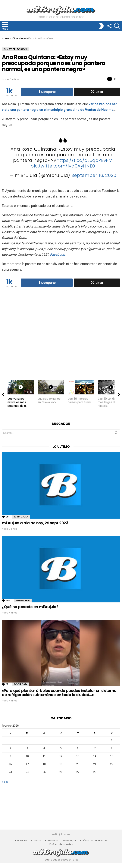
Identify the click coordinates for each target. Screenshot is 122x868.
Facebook (57, 254)
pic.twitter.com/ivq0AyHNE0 (63, 166)
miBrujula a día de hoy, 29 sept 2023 (35, 523)
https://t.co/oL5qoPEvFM (84, 160)
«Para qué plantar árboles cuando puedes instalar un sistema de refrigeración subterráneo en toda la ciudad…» (59, 693)
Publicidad (52, 841)
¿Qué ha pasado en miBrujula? (30, 607)
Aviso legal (69, 841)
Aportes (36, 841)
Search (116, 434)
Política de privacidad (94, 841)
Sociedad (20, 684)
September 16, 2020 (94, 175)
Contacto (21, 841)
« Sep (5, 782)
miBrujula (21, 517)
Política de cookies (61, 844)
